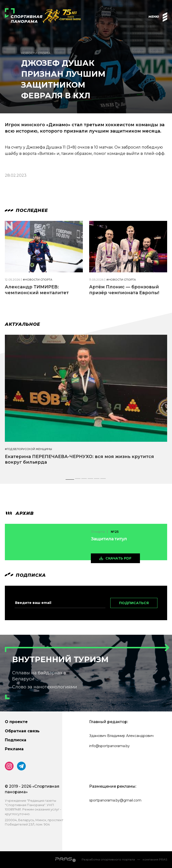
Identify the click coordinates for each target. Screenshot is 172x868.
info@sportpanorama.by (109, 746)
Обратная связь (22, 731)
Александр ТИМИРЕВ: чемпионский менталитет (37, 290)
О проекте (16, 722)
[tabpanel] (86, 404)
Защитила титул (109, 539)
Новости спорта (36, 53)
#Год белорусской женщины (28, 449)
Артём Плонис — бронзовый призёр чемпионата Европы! (124, 290)
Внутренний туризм (60, 659)
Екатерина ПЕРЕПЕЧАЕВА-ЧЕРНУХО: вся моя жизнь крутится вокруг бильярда (79, 459)
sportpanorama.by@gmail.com (115, 800)
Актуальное (22, 324)
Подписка (16, 740)
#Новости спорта (38, 280)
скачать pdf (118, 558)
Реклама (14, 749)
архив (19, 513)
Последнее (26, 210)
